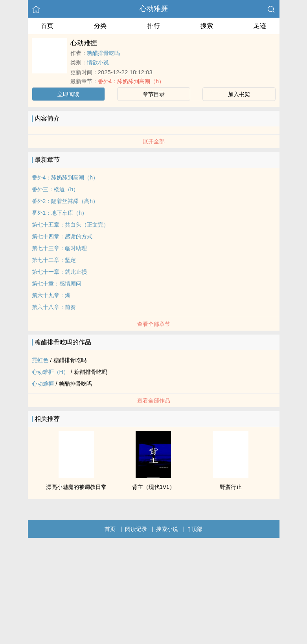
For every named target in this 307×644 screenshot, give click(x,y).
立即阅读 (68, 94)
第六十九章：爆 (51, 295)
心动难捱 (154, 9)
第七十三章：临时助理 (59, 248)
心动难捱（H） (50, 372)
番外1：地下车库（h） (60, 213)
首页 (47, 26)
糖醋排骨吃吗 (103, 53)
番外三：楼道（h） (55, 189)
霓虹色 (40, 360)
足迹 (260, 26)
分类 (100, 26)
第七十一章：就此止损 (59, 272)
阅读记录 (136, 529)
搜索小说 (167, 529)
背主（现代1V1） (153, 487)
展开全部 (154, 141)
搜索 (207, 26)
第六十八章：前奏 (54, 307)
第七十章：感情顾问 (57, 284)
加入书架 (239, 94)
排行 (154, 26)
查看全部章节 (154, 324)
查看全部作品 (154, 401)
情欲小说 (98, 62)
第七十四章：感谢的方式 (62, 236)
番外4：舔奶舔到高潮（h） (131, 81)
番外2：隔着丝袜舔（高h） (65, 201)
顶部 (195, 529)
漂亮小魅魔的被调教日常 (76, 487)
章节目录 (154, 94)
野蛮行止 (231, 487)
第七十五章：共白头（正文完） (70, 225)
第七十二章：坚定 (54, 260)
